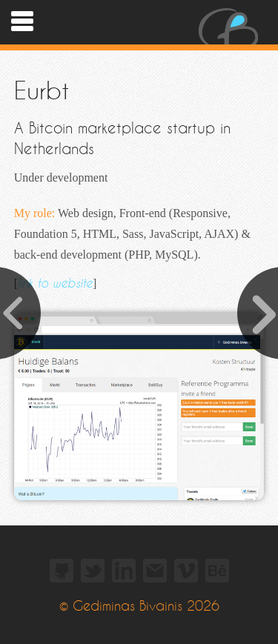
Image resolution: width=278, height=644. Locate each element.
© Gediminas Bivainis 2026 (139, 607)
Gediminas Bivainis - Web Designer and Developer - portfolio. (228, 22)
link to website (55, 283)
